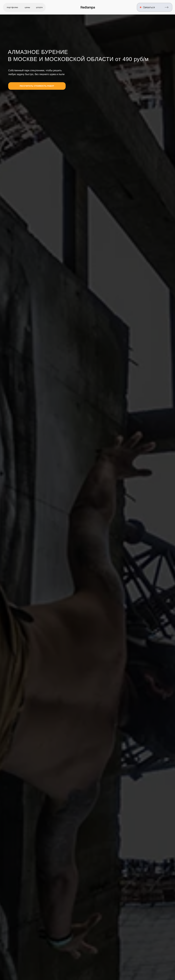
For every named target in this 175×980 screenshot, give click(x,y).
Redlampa (88, 7)
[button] (154, 7)
